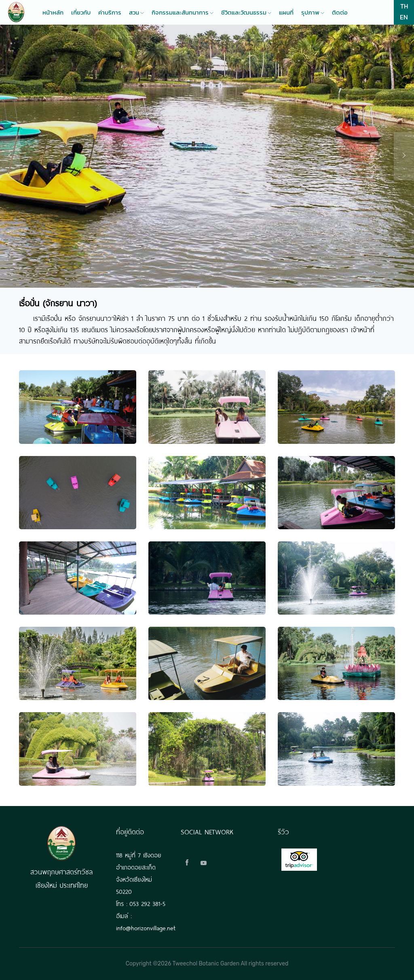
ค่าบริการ (110, 13)
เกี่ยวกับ (81, 13)
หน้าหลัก (53, 13)
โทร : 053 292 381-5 (141, 903)
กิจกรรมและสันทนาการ (183, 13)
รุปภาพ (313, 13)
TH (404, 6)
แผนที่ (286, 13)
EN (404, 17)
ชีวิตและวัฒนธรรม (246, 13)
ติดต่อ (340, 13)
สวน (136, 13)
